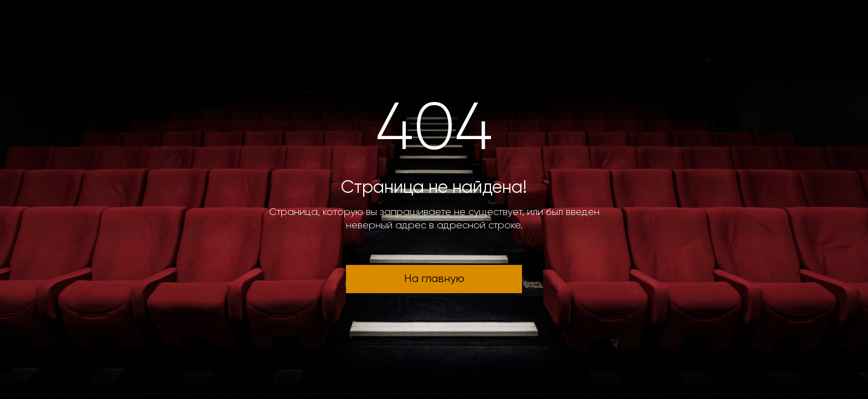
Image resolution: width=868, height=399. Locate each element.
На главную (434, 279)
